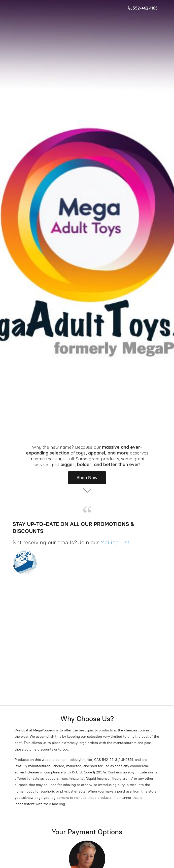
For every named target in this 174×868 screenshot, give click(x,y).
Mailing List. (116, 542)
